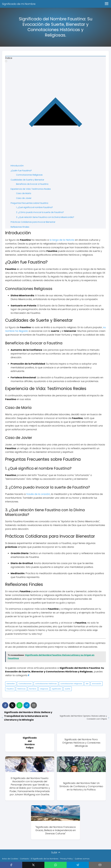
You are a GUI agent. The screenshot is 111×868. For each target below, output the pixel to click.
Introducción (17, 166)
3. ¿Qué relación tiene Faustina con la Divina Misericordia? (45, 217)
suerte (68, 689)
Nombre (33, 689)
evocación (97, 684)
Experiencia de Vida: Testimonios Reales (31, 189)
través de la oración (38, 494)
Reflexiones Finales (20, 227)
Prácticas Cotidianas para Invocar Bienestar (33, 222)
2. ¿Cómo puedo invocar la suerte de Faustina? (40, 212)
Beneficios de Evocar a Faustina (32, 184)
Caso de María (24, 193)
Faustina (10, 689)
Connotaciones (25, 684)
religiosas (44, 689)
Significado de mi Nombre (19, 4)
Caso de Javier (24, 198)
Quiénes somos (82, 859)
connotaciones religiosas (71, 684)
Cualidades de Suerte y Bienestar (27, 180)
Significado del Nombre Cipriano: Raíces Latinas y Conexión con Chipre (83, 717)
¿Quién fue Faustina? (21, 171)
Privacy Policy (66, 859)
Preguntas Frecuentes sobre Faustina (29, 203)
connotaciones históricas (46, 684)
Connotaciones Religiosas (29, 175)
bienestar (11, 684)
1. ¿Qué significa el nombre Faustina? (34, 207)
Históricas (21, 689)
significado (56, 689)
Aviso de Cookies (10, 859)
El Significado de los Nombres (45, 859)
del (87, 684)
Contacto (24, 859)
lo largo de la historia (62, 240)
